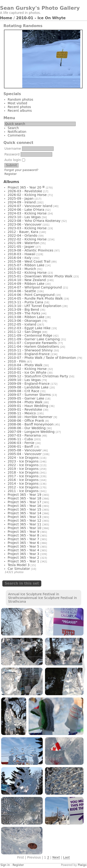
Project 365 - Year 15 (24, 509)
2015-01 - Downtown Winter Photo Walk (40, 276)
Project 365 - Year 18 (24, 498)
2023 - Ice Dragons (23, 461)
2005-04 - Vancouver (25, 454)
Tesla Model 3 (19, 565)
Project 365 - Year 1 (23, 561)
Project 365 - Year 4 (23, 550)
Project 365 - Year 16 (24, 506)
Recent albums (20, 111)
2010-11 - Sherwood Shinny (30, 350)
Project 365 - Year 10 (24, 528)
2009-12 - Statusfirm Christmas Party (38, 376)
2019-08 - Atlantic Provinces (31, 250)
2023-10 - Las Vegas (24, 217)
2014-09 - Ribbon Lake (26, 284)
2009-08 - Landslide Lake (28, 387)
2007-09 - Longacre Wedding (31, 432)
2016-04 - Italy (20, 258)
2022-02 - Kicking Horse (27, 239)
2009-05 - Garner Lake (26, 398)
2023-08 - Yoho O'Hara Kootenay (34, 221)
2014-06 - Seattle (22, 291)
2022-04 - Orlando (23, 236)
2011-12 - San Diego (24, 332)
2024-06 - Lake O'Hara (26, 210)
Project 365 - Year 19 (24, 495)
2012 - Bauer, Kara (23, 232)
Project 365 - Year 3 (23, 554)
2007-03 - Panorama (24, 435)
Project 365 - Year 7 (23, 539)
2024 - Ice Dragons (23, 458)
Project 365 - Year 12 (24, 521)
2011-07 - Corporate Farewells (32, 343)
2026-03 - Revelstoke (25, 191)
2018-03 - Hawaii (21, 254)
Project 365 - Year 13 (24, 517)
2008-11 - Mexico (22, 413)
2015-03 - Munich (22, 269)
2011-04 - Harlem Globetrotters (33, 347)
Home (6, 18)
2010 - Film (17, 361)
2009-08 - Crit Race (23, 391)
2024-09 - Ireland (22, 202)
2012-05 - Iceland (22, 324)
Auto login (15, 160)
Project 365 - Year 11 (24, 524)
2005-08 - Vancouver (25, 450)
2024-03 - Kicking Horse (27, 213)
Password (12, 154)
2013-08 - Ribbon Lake (26, 317)
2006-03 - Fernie (21, 443)
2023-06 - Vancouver (25, 224)
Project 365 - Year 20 (24, 187)
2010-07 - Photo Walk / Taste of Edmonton (42, 358)
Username (13, 149)
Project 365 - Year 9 (23, 532)
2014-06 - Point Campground (31, 295)
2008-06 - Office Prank (26, 421)
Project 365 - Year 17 (24, 502)
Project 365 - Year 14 (24, 513)
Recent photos (19, 107)
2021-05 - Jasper (21, 247)
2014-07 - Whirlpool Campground (35, 287)
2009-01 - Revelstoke (25, 409)
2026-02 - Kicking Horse (27, 195)
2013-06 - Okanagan (24, 321)
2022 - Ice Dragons (23, 465)
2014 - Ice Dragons (23, 484)
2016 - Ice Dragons (23, 480)
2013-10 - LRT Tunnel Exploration (35, 306)
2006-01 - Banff (20, 446)
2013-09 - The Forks (24, 313)
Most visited (17, 103)
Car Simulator (19, 569)
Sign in (5, 865)
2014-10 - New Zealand (27, 280)
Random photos (20, 99)
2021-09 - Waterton (24, 243)
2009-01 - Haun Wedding (28, 406)
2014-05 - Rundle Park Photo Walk (35, 298)
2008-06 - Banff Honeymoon (31, 424)
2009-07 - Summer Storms (29, 395)
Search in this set (22, 583)
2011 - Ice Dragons (23, 491)
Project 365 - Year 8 (23, 535)
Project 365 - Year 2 (23, 558)
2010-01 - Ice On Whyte (41, 18)
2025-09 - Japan (21, 198)
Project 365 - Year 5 (23, 546)
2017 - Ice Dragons (23, 476)
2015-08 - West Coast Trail (29, 261)
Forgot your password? (21, 170)
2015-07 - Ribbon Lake (26, 265)
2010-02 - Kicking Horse (27, 369)
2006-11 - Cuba (20, 439)
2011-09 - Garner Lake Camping (34, 339)
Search (13, 128)
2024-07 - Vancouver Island (30, 206)
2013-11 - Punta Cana (25, 302)
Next (56, 857)
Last (66, 857)
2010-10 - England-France (29, 354)
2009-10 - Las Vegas (24, 380)
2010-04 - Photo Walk (25, 365)
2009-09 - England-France (29, 384)
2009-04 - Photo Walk (25, 402)
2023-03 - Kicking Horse (27, 228)
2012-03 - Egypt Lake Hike (29, 328)
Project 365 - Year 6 (23, 543)
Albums (11, 182)
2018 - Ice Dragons (23, 472)
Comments (16, 135)
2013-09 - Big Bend (23, 310)
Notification (17, 132)
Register (11, 174)
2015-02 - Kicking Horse (27, 273)
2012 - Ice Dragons (23, 487)
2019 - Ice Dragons (23, 469)
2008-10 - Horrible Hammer (30, 417)
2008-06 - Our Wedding (27, 428)
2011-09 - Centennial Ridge (30, 335)
